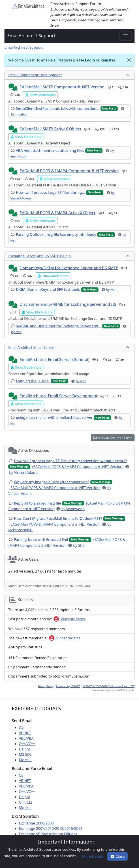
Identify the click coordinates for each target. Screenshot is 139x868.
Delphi (25, 749)
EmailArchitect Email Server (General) (55, 359)
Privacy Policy (46, 686)
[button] (13, 87)
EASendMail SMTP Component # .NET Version (62, 87)
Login (90, 60)
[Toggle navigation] (126, 36)
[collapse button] (128, 75)
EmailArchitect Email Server (31, 348)
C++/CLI (26, 802)
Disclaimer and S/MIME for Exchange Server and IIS (68, 304)
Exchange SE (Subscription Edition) (48, 834)
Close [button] (118, 856)
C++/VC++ (27, 744)
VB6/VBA (26, 738)
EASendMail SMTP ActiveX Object (51, 129)
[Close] (129, 60)
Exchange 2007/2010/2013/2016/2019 (51, 829)
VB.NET (25, 733)
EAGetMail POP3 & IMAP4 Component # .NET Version (69, 171)
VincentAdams (69, 619)
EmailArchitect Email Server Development (59, 396)
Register (108, 60)
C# (21, 728)
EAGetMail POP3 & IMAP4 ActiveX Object (58, 213)
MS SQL (25, 754)
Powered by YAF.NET (68, 686)
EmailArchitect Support (31, 36)
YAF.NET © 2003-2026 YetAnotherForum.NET (109, 686)
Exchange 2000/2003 (36, 823)
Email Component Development (35, 75)
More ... (25, 760)
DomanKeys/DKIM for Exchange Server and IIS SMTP (69, 268)
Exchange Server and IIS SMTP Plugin (40, 256)
